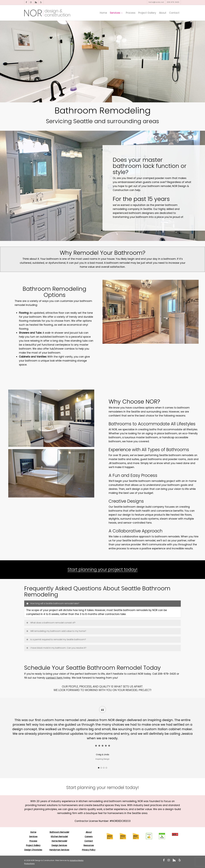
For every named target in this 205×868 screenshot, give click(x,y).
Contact (89, 841)
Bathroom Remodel (59, 832)
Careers (89, 837)
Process (33, 841)
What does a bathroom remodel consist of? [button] (51, 623)
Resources (89, 845)
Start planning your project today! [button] (102, 570)
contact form (55, 678)
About (89, 832)
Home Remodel (59, 841)
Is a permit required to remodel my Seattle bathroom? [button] (56, 639)
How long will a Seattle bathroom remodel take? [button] (53, 603)
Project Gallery (33, 845)
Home (33, 832)
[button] (103, 788)
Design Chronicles (33, 850)
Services (33, 837)
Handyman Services (59, 850)
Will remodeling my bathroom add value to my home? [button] (56, 631)
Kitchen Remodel (59, 837)
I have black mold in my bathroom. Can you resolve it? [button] (56, 648)
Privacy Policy (89, 850)
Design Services (59, 845)
